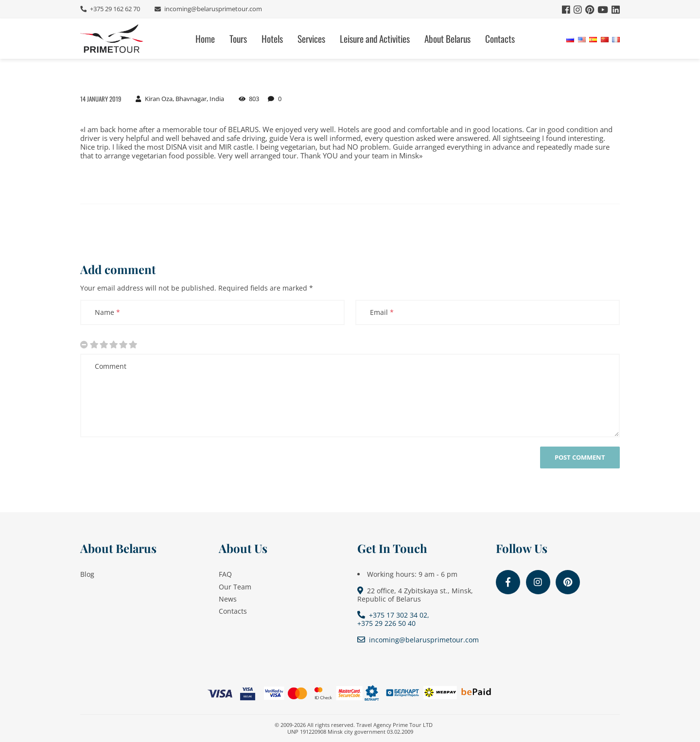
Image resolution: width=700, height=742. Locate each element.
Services (311, 39)
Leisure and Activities (375, 39)
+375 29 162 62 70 (114, 9)
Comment (111, 366)
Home (205, 39)
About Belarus (447, 39)
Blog (87, 574)
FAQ (225, 574)
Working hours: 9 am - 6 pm (412, 574)
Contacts (500, 39)
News (228, 599)
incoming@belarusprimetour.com (212, 9)
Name (107, 312)
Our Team (235, 587)
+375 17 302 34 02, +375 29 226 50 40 (393, 619)
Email (382, 312)
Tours (238, 39)
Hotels (272, 39)
